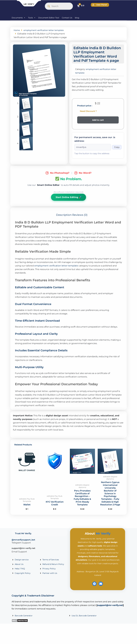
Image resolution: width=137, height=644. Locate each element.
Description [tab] (64, 219)
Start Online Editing (68, 201)
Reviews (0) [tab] (80, 219)
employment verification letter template (56, 270)
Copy (117, 151)
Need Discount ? (88, 115)
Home (17, 30)
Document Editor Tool (49, 18)
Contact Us (67, 18)
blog (77, 18)
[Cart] (81, 6)
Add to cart (98, 124)
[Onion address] (93, 151)
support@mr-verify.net (23, 552)
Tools (32, 18)
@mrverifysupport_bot (23, 544)
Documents (19, 18)
